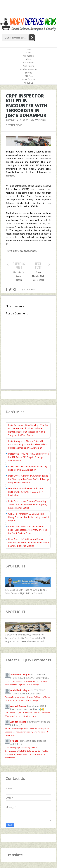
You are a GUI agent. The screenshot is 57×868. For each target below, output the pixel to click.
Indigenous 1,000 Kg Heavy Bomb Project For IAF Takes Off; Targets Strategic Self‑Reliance (29, 457)
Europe (29, 73)
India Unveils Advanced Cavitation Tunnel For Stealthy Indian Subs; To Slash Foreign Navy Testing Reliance (29, 479)
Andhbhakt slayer (20, 674)
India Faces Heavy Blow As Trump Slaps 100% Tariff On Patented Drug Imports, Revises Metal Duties (28, 504)
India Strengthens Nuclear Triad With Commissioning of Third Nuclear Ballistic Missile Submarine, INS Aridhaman (28, 444)
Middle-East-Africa (29, 69)
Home (29, 49)
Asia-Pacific (29, 66)
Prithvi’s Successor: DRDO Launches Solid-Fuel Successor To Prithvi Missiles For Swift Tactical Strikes (28, 530)
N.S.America (29, 63)
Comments (29, 289)
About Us (29, 83)
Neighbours (29, 56)
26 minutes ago (32, 700)
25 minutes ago (33, 685)
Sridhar (14, 741)
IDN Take (29, 76)
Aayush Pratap (18, 706)
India (29, 52)
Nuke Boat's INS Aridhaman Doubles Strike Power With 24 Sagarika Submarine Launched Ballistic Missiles (28, 542)
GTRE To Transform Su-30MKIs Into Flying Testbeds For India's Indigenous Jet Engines (29, 517)
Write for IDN (29, 79)
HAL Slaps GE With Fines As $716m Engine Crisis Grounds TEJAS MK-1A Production (26, 492)
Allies (29, 59)
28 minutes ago (30, 716)
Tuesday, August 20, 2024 (20, 120)
